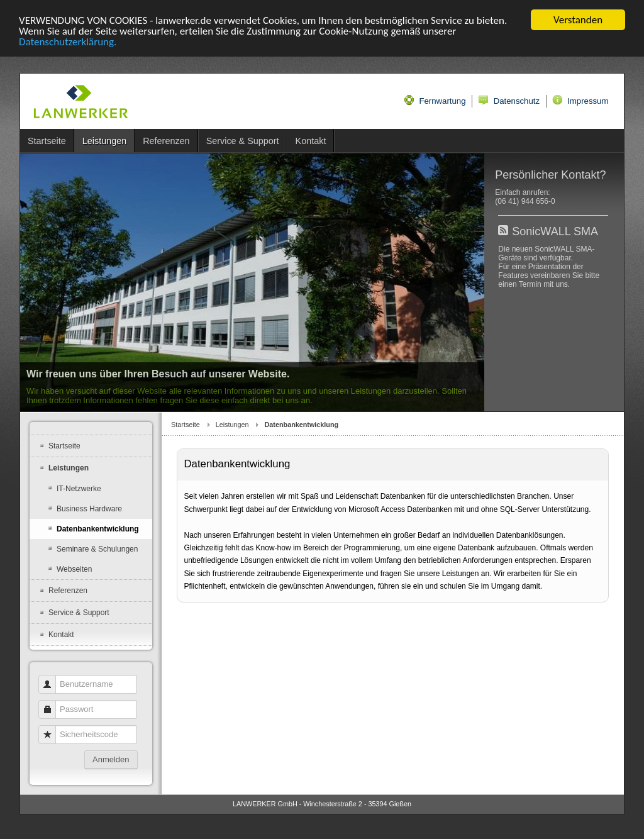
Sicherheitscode (52, 729)
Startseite (186, 425)
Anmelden (111, 759)
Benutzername (52, 678)
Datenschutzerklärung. (68, 42)
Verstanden (578, 20)
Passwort (52, 703)
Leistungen (232, 425)
